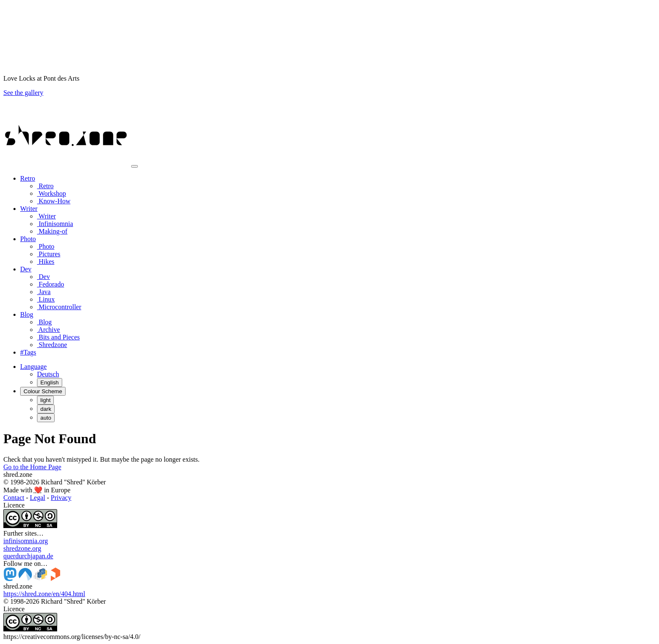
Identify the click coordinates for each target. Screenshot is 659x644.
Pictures (49, 254)
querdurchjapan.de (28, 556)
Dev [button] (26, 269)
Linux (46, 299)
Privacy (61, 498)
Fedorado (50, 284)
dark (46, 409)
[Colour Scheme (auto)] (43, 391)
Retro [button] (28, 178)
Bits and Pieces (58, 337)
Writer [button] (29, 209)
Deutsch (48, 374)
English (50, 382)
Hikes (46, 262)
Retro (45, 186)
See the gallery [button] (23, 93)
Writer (46, 216)
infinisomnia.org (26, 541)
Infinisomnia (55, 224)
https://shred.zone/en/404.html (44, 594)
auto (46, 418)
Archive (49, 330)
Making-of (52, 231)
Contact (14, 498)
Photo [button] (28, 239)
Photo (46, 246)
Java (44, 292)
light (45, 400)
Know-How (54, 201)
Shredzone (52, 345)
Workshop (51, 193)
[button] (33, 367)
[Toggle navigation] (134, 166)
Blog (44, 322)
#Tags (28, 352)
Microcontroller (59, 307)
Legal (37, 498)
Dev (43, 277)
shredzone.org (22, 548)
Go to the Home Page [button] (32, 467)
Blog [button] (27, 314)
